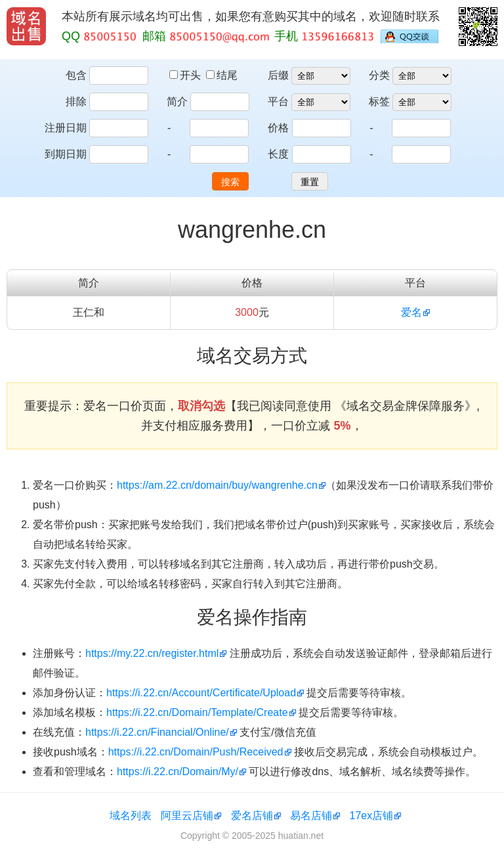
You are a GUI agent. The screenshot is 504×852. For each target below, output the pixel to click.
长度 (278, 154)
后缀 (278, 75)
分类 (379, 75)
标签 (379, 101)
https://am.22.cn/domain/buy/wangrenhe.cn (217, 485)
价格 (278, 128)
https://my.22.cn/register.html (152, 653)
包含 (76, 75)
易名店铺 (311, 816)
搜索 (230, 182)
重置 (310, 182)
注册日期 (66, 128)
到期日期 (66, 154)
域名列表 (131, 816)
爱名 (411, 312)
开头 (186, 75)
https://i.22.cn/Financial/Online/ (157, 732)
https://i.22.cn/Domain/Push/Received (196, 752)
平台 (278, 101)
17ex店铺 (372, 816)
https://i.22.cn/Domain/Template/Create (197, 712)
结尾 (222, 75)
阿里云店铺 (187, 816)
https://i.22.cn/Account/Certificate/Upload (201, 693)
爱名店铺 (252, 816)
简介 (177, 101)
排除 (76, 101)
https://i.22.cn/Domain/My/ (178, 772)
